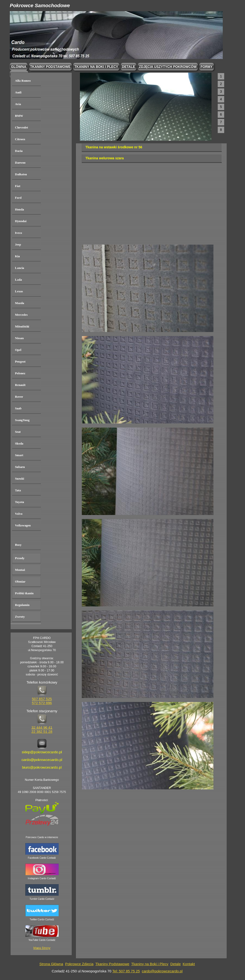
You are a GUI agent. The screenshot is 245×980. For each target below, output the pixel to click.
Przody (20, 558)
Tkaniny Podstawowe (112, 964)
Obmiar (20, 581)
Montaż (20, 570)
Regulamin (22, 605)
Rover (19, 397)
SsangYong (22, 420)
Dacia (19, 151)
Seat (18, 432)
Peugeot (20, 361)
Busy (18, 545)
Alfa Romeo (23, 81)
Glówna (19, 67)
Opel (18, 350)
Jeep (18, 244)
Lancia (20, 268)
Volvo (19, 514)
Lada (19, 280)
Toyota (20, 502)
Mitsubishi (22, 326)
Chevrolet (22, 127)
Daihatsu (21, 174)
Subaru (20, 467)
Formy (207, 67)
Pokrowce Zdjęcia (79, 964)
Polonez (20, 373)
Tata (18, 490)
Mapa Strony (42, 948)
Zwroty (20, 617)
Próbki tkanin (24, 593)
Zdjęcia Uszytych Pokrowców (168, 67)
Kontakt (189, 964)
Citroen (20, 139)
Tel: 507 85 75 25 (126, 971)
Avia (18, 104)
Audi (18, 92)
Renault (20, 385)
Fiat (18, 186)
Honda (20, 209)
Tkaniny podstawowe (50, 67)
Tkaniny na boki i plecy (96, 67)
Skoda (19, 443)
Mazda (20, 303)
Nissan (19, 338)
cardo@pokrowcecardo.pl (162, 971)
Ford (18, 198)
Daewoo (20, 163)
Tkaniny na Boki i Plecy (150, 964)
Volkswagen (23, 525)
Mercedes (21, 315)
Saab (18, 408)
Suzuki (20, 479)
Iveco (19, 233)
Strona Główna (51, 964)
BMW (19, 116)
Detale (129, 67)
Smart (19, 455)
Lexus (19, 291)
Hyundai (21, 221)
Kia (17, 256)
